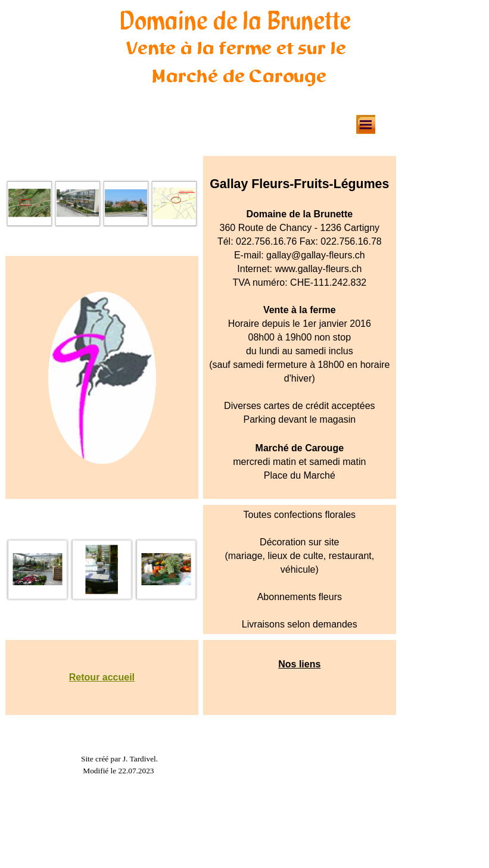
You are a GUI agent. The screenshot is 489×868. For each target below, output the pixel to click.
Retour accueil (102, 677)
